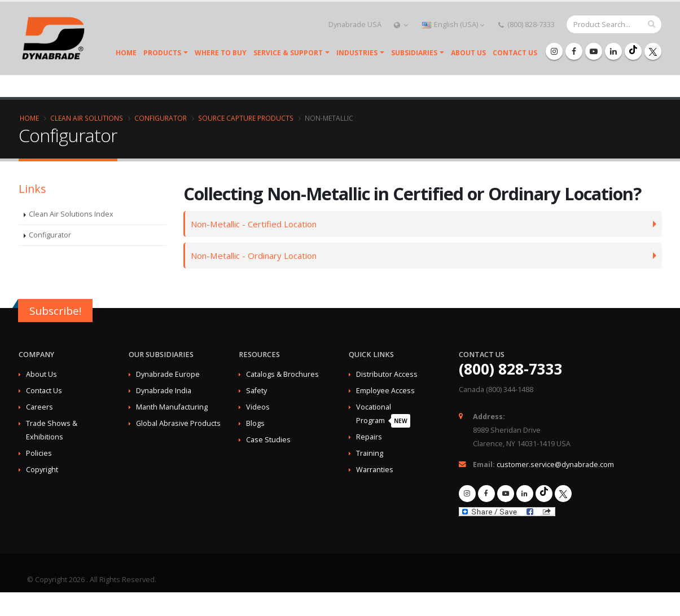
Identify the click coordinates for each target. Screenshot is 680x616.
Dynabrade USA (355, 25)
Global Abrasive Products (178, 423)
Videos (258, 407)
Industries (357, 53)
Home (126, 53)
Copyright (42, 470)
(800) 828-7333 (527, 25)
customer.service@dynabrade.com (555, 465)
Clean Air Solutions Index (71, 214)
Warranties (375, 470)
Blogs (255, 423)
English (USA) (453, 25)
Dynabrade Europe (168, 374)
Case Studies (268, 440)
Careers (40, 407)
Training (370, 453)
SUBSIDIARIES (414, 53)
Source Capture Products (246, 118)
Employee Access (385, 391)
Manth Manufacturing (172, 407)
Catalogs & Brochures (282, 374)
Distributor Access (387, 374)
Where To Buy (221, 53)
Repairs (369, 437)
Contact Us (515, 53)
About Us (468, 53)
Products (162, 53)
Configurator (161, 118)
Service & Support (288, 53)
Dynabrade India (164, 391)
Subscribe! (55, 311)
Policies (39, 453)
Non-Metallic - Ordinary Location (258, 255)
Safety (256, 391)
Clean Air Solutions (87, 118)
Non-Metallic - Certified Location (257, 224)
